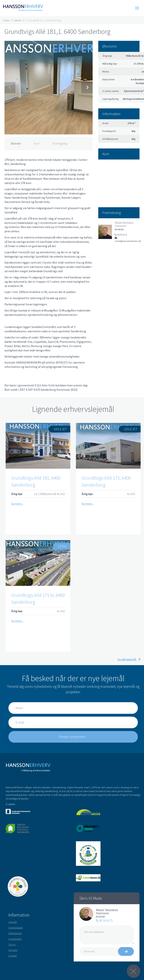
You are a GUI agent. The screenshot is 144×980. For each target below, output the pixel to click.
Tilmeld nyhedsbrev (72, 737)
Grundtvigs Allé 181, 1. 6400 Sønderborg (43, 20)
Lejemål (18, 20)
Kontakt (13, 956)
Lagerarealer (15, 939)
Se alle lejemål (129, 659)
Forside (6, 20)
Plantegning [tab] (60, 143)
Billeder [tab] (16, 143)
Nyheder (13, 950)
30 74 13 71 (104, 920)
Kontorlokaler (16, 928)
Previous (10, 88)
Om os (12, 944)
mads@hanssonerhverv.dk (127, 240)
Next (87, 88)
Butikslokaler (15, 933)
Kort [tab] (37, 143)
